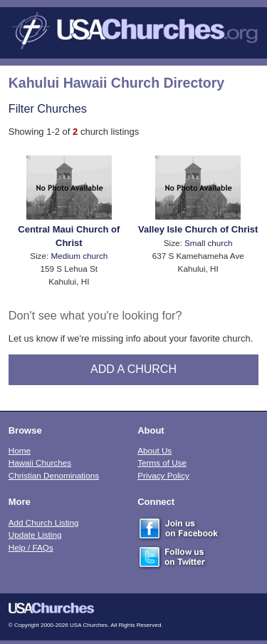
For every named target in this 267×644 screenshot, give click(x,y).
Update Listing (35, 535)
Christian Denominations (54, 475)
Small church (209, 243)
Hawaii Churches (40, 462)
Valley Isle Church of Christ (198, 229)
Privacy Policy (163, 475)
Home (20, 450)
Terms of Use (162, 462)
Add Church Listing (44, 522)
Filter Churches (48, 108)
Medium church (79, 256)
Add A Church (133, 369)
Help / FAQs (31, 547)
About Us (155, 450)
